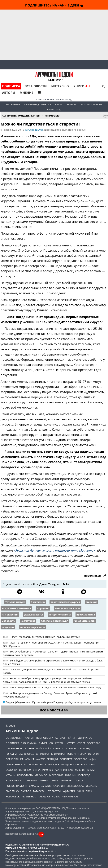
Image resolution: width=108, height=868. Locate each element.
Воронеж (25, 770)
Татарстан (40, 791)
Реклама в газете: (16, 848)
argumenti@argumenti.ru (19, 811)
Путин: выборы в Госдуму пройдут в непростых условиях (67, 702)
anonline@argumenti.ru (55, 845)
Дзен (43, 584)
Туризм (58, 748)
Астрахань (31, 764)
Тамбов (26, 791)
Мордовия (56, 775)
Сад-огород (54, 109)
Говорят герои (77, 754)
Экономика (29, 743)
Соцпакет (66, 759)
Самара (34, 786)
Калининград (64, 770)
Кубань (10, 775)
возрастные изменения (16, 608)
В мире (43, 743)
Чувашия (44, 796)
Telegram (55, 584)
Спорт (81, 743)
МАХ (66, 584)
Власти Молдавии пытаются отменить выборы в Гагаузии (45, 637)
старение (91, 602)
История (94, 754)
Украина (72, 104)
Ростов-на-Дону (16, 786)
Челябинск (29, 796)
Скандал (52, 759)
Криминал (58, 754)
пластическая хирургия (65, 602)
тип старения (10, 615)
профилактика (86, 615)
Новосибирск (15, 780)
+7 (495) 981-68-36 (29, 845)
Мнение (26, 93)
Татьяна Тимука (34, 130)
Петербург (66, 780)
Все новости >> (54, 710)
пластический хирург (54, 621)
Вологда (11, 770)
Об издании (14, 738)
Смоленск (12, 791)
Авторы (9, 93)
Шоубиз (70, 743)
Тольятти (54, 791)
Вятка (37, 770)
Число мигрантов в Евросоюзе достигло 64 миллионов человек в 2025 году (55, 687)
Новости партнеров (65, 796)
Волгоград (88, 764)
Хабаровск (13, 796)
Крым (91, 770)
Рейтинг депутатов (80, 738)
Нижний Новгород (78, 775)
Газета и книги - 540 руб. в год (54, 100)
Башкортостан (50, 764)
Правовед (85, 748)
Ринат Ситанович (84, 621)
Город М (11, 754)
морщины (43, 608)
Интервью (60, 86)
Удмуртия (69, 791)
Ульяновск (85, 791)
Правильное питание (20, 748)
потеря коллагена (60, 615)
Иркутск (48, 770)
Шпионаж (43, 754)
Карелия (80, 770)
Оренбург (32, 780)
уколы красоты (33, 615)
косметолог (28, 621)
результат (8, 627)
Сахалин (59, 786)
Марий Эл (41, 775)
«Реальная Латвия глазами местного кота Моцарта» (54, 550)
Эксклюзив (38, 602)
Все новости (36, 86)
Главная (29, 738)
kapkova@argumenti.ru (42, 851)
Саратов (46, 786)
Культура (71, 748)
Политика (12, 743)
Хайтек (40, 759)
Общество (56, 743)
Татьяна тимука (15, 602)
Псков (79, 780)
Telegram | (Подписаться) (17, 702)
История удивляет (92, 104)
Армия (59, 104)
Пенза (44, 780)
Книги (82, 86)
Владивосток (70, 764)
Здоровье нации (85, 759)
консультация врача (68, 608)
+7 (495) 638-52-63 (38, 848)
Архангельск (14, 764)
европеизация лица (32, 627)
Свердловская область (82, 786)
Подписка (11, 86)
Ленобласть (25, 775)
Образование (15, 759)
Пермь (54, 780)
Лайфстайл (44, 748)
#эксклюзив (13, 104)
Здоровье (94, 743)
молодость (8, 621)
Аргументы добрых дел (38, 104)
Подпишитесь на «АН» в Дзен (54, 5)
